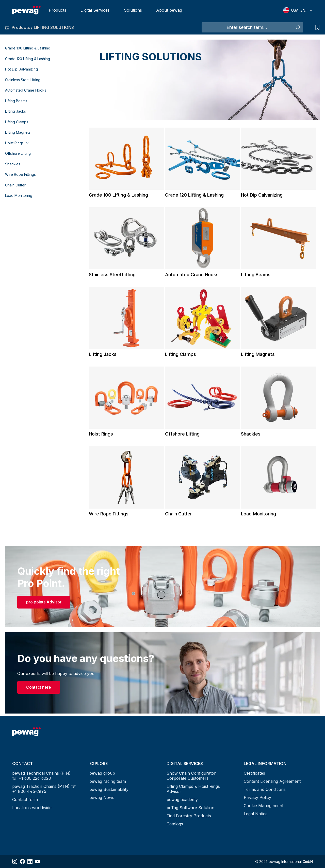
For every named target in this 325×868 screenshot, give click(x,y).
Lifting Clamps (17, 122)
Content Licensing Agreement (272, 781)
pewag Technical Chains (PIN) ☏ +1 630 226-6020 (41, 776)
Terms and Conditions (265, 789)
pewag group (102, 773)
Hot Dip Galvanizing (21, 69)
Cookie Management (264, 806)
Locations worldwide (32, 808)
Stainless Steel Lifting (23, 80)
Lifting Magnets (18, 132)
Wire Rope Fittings (20, 174)
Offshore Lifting (18, 153)
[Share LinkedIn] (30, 861)
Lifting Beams (16, 101)
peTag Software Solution (190, 808)
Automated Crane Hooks (26, 90)
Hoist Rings (101, 434)
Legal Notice (256, 814)
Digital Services (95, 10)
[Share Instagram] (15, 861)
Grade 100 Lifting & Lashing (28, 48)
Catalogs (175, 824)
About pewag (169, 10)
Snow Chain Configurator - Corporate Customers (193, 776)
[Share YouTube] (38, 861)
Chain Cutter (15, 185)
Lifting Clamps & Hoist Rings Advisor (193, 789)
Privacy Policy (257, 797)
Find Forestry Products (189, 816)
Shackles (13, 164)
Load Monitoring (19, 195)
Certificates (254, 773)
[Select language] (298, 10)
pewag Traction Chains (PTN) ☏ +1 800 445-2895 (44, 789)
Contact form (25, 800)
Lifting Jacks (15, 111)
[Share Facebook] (22, 861)
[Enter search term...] (247, 27)
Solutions (133, 10)
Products (58, 10)
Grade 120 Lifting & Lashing (28, 59)
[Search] (297, 27)
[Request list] (316, 27)
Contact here (39, 687)
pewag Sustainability (109, 789)
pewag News (102, 797)
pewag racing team (108, 781)
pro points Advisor (44, 602)
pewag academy (182, 800)
